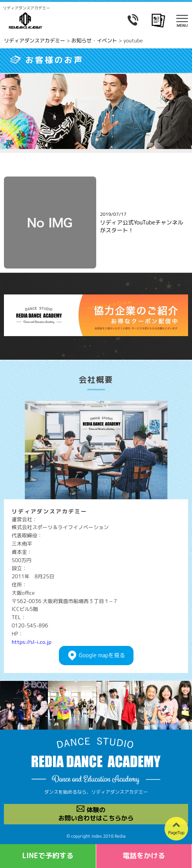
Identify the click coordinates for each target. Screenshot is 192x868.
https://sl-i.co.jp (32, 642)
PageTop (176, 833)
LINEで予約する (48, 856)
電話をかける (144, 856)
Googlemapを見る (102, 656)
